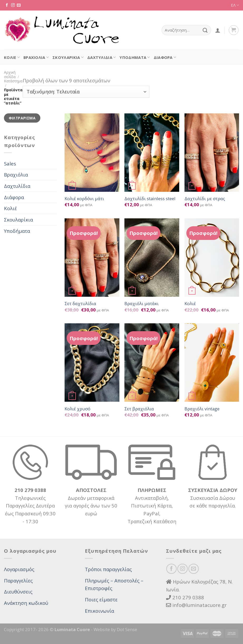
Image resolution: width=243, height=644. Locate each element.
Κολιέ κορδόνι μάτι (84, 199)
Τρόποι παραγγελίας (108, 569)
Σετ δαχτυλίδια (80, 304)
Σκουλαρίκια (68, 57)
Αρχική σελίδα (10, 74)
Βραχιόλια (36, 57)
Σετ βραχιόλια (139, 409)
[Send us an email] (19, 5)
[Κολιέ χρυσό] (92, 363)
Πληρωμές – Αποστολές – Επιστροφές (114, 584)
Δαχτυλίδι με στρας (205, 199)
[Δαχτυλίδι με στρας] (212, 153)
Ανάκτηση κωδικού (26, 603)
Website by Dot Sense (115, 629)
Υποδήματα (135, 57)
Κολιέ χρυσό (77, 409)
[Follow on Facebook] (7, 5)
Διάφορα (165, 57)
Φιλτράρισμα (22, 118)
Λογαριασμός (19, 569)
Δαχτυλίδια (101, 57)
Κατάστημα (13, 81)
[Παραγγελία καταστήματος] (86, 92)
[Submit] (205, 30)
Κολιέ (12, 57)
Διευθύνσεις (18, 592)
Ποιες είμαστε (101, 599)
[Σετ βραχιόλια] (152, 363)
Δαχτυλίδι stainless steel (150, 199)
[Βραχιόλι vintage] (212, 363)
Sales (10, 163)
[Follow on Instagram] (13, 5)
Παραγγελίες (18, 580)
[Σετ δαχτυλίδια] (92, 258)
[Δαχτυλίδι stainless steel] (152, 153)
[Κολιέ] (212, 258)
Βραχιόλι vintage (202, 409)
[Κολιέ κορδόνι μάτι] (92, 153)
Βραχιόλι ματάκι (142, 304)
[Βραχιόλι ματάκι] (152, 258)
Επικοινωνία (99, 611)
